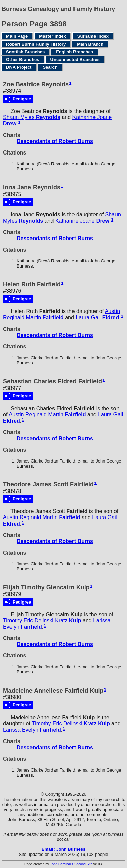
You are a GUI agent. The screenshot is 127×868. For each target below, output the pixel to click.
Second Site (83, 864)
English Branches (75, 52)
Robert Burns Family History (36, 44)
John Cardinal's (62, 864)
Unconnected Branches (75, 60)
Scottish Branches (25, 52)
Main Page (17, 36)
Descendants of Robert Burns (55, 141)
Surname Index (93, 36)
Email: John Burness (63, 849)
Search (50, 67)
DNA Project (19, 67)
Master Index (52, 36)
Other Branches (23, 60)
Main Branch (90, 44)
